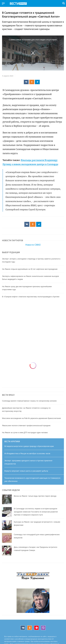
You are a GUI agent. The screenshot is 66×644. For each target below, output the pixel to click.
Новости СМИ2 (33, 245)
